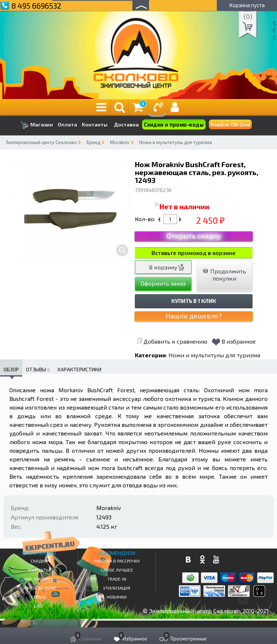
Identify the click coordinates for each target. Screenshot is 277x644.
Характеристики (79, 369)
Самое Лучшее (117, 570)
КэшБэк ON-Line (230, 124)
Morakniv (120, 142)
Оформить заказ (163, 283)
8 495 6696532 (36, 6)
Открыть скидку (194, 236)
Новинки (117, 597)
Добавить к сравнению (172, 341)
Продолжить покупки (224, 275)
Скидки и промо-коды (174, 125)
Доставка (126, 124)
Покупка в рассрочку (117, 561)
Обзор (11, 369)
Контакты (95, 125)
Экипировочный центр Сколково (41, 142)
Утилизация (117, 588)
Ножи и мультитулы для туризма (176, 142)
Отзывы (38, 369)
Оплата (67, 125)
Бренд (93, 142)
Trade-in (117, 579)
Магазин (37, 125)
